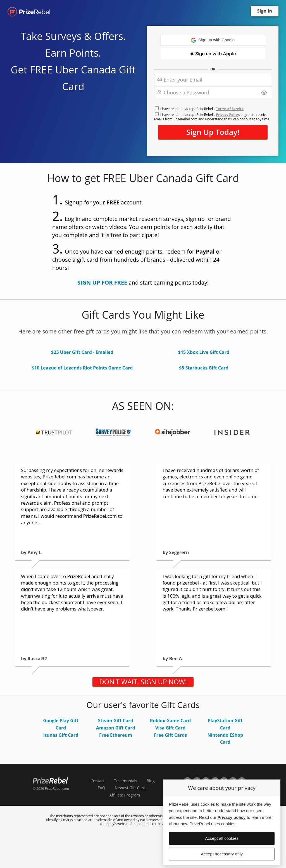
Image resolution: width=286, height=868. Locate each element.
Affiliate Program (125, 795)
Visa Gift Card (170, 728)
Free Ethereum (116, 735)
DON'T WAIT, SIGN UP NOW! (143, 682)
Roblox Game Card (171, 721)
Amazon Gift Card (116, 728)
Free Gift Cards (170, 735)
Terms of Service (230, 109)
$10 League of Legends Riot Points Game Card (82, 368)
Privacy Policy (228, 115)
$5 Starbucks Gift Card (204, 368)
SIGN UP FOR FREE (102, 282)
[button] (213, 40)
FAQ (102, 788)
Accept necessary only (222, 854)
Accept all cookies (222, 838)
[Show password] (264, 93)
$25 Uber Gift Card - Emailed (82, 352)
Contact (97, 781)
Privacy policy (231, 817)
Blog (151, 781)
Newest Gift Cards (131, 788)
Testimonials (126, 781)
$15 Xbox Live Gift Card (204, 352)
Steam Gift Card (116, 721)
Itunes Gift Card (61, 735)
